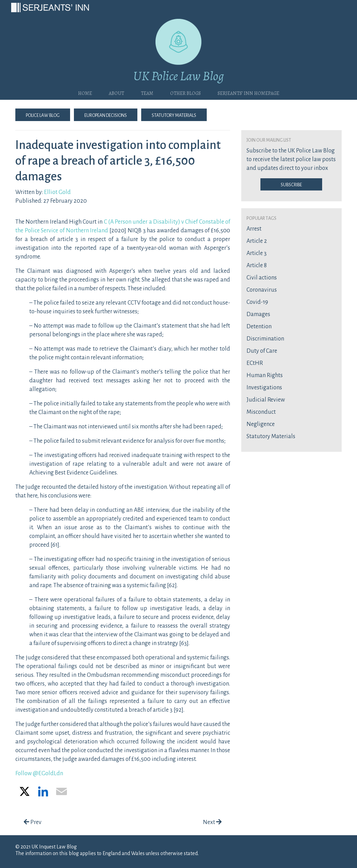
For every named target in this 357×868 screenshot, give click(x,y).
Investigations (264, 388)
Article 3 (257, 253)
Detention (259, 327)
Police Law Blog (43, 115)
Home (85, 92)
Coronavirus (262, 290)
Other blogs (185, 92)
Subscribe (291, 184)
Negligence (261, 424)
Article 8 (257, 265)
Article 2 (257, 241)
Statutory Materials (174, 115)
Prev (33, 822)
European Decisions (106, 115)
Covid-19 (257, 302)
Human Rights (265, 375)
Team (147, 92)
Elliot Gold (57, 192)
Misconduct (261, 412)
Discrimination (265, 339)
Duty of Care (262, 351)
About (116, 92)
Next (212, 822)
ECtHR (255, 363)
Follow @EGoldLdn (39, 773)
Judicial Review (266, 400)
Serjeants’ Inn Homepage (248, 92)
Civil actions (262, 278)
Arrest (254, 229)
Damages (258, 314)
